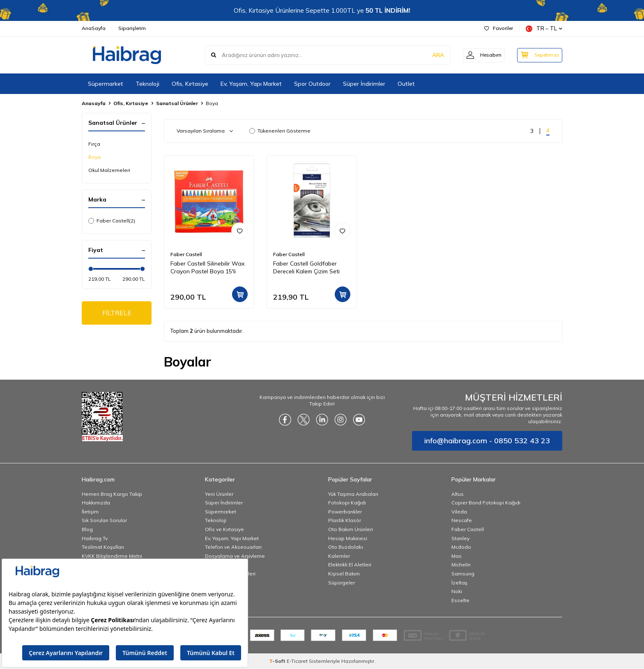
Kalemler (339, 556)
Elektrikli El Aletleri (350, 565)
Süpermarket (106, 84)
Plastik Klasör (345, 520)
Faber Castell (112, 221)
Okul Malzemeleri (109, 170)
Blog (87, 529)
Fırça (94, 144)
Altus (458, 494)
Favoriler (499, 28)
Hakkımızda (96, 503)
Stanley (460, 538)
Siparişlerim (132, 28)
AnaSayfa (94, 28)
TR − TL (544, 29)
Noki (457, 591)
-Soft (278, 661)
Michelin (461, 565)
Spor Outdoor (312, 84)
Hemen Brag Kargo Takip (112, 494)
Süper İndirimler (364, 84)
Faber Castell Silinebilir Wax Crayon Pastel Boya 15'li (207, 267)
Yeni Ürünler (219, 494)
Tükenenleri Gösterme (280, 131)
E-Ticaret (297, 661)
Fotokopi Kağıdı (347, 503)
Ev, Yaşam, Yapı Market (251, 84)
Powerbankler (345, 512)
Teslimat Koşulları (103, 547)
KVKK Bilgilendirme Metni (112, 556)
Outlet (406, 84)
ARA (434, 55)
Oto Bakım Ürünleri (351, 529)
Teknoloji (147, 84)
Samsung (463, 574)
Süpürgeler (342, 583)
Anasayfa (94, 103)
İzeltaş (459, 583)
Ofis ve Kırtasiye (224, 529)
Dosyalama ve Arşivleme (235, 556)
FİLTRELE (117, 313)
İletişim (90, 512)
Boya (94, 157)
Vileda (459, 512)
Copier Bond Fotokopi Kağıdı (486, 503)
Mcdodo (461, 547)
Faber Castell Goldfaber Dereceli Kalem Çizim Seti (306, 267)
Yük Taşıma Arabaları (353, 494)
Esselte (460, 600)
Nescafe (462, 520)
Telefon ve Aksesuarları (233, 547)
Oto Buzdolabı (346, 547)
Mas (457, 556)
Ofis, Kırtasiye (190, 84)
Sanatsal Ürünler (177, 103)
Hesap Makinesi (348, 538)
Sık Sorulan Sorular (104, 520)
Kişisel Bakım (344, 574)
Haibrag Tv (95, 538)
